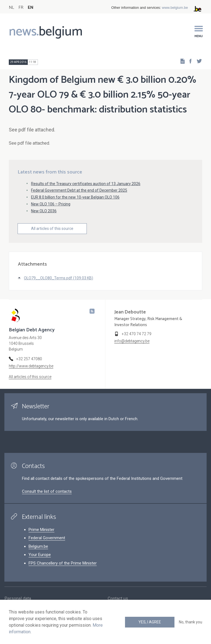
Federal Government (47, 538)
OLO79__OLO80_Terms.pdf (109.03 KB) (59, 278)
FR (21, 8)
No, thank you (191, 622)
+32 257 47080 (29, 359)
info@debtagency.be (132, 341)
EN (31, 8)
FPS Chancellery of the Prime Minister (63, 563)
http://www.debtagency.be (31, 366)
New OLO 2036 (44, 211)
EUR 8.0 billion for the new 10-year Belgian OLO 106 (75, 197)
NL (11, 8)
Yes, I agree (150, 622)
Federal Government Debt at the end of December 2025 (79, 190)
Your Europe (40, 555)
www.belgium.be (175, 8)
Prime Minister (41, 530)
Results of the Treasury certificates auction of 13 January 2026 (86, 184)
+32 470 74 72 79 (137, 334)
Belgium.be (38, 546)
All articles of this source (52, 229)
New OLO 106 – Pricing (51, 204)
